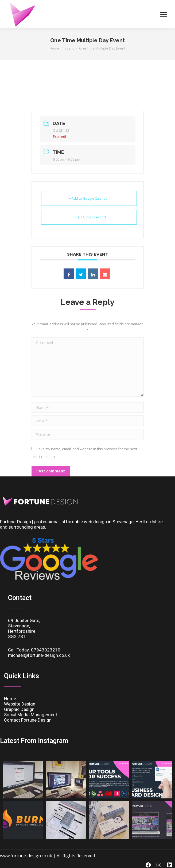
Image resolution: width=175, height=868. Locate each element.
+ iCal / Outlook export (89, 217)
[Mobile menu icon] (164, 14)
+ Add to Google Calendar (89, 198)
